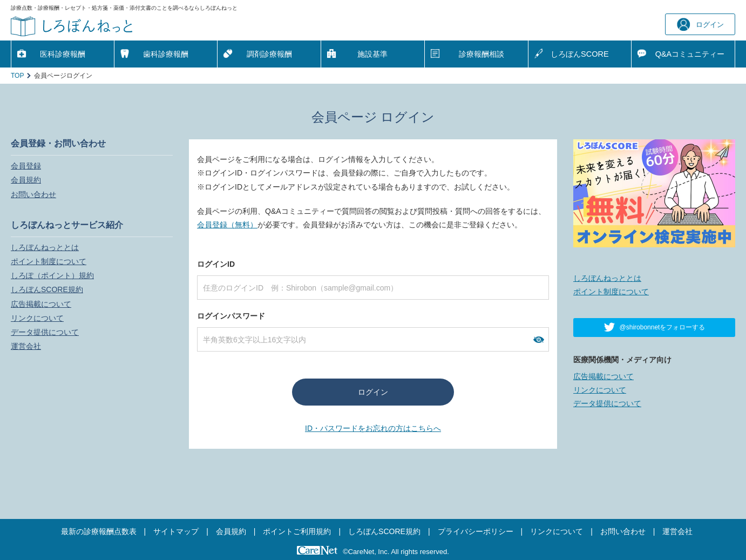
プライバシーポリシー (476, 531)
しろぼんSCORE (580, 54)
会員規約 (26, 180)
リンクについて (37, 318)
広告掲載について (41, 304)
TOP (17, 76)
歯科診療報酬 (166, 54)
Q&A (690, 54)
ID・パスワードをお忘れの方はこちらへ (373, 428)
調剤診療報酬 (269, 54)
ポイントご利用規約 (297, 531)
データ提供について (45, 332)
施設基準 (372, 54)
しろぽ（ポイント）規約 (52, 275)
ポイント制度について (49, 261)
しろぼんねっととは (45, 247)
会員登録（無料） (227, 225)
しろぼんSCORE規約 (47, 289)
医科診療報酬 (63, 54)
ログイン (700, 25)
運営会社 (26, 346)
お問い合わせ (33, 194)
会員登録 (26, 166)
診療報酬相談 (481, 54)
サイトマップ (176, 531)
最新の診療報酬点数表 (99, 531)
